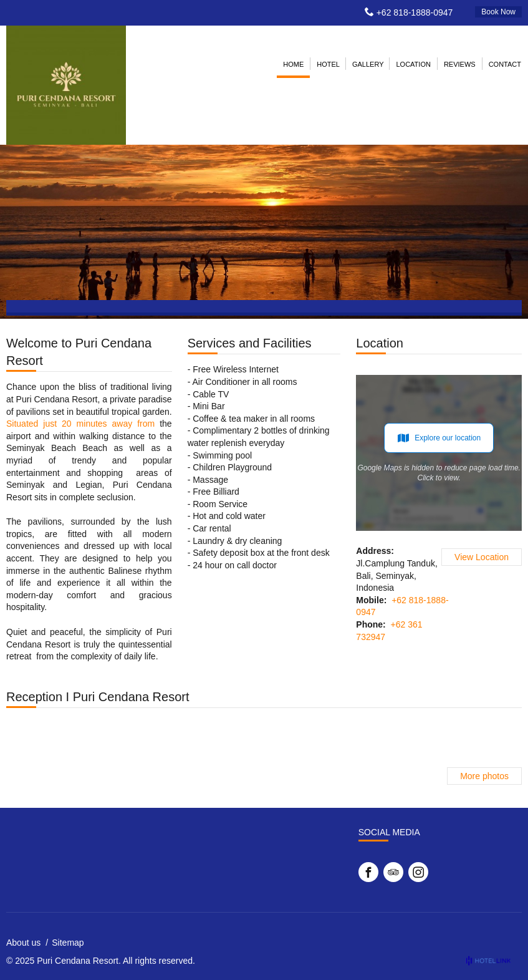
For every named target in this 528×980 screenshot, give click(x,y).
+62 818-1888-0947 (415, 12)
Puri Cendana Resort (78, 961)
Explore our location (439, 438)
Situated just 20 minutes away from (80, 424)
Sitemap (68, 943)
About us (23, 943)
